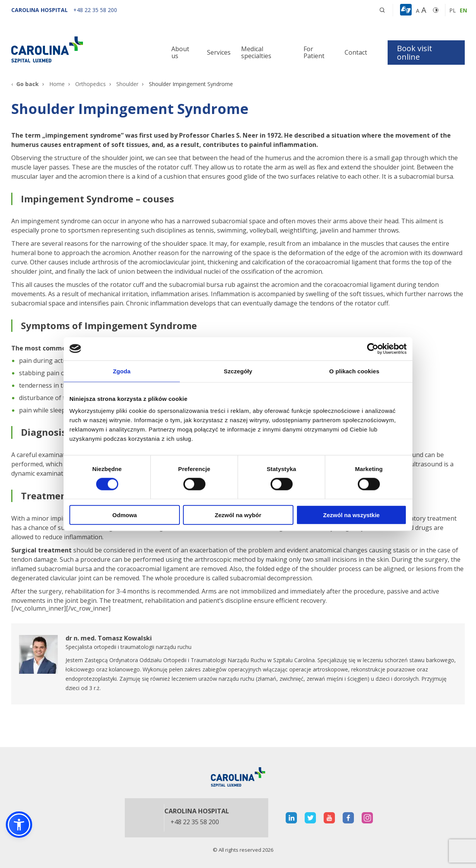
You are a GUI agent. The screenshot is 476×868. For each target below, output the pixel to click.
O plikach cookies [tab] (354, 371)
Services (219, 52)
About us (180, 52)
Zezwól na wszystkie (352, 515)
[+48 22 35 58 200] (95, 10)
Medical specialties (256, 52)
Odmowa (125, 515)
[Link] (83, 49)
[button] (407, 10)
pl (453, 10)
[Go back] (25, 84)
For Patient (314, 52)
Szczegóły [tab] (238, 371)
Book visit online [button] (415, 53)
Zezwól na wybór (238, 515)
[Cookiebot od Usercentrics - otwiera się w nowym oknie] (373, 349)
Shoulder (127, 84)
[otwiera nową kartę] (238, 664)
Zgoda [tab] (122, 371)
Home (57, 84)
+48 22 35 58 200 (195, 822)
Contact (356, 52)
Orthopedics (91, 84)
